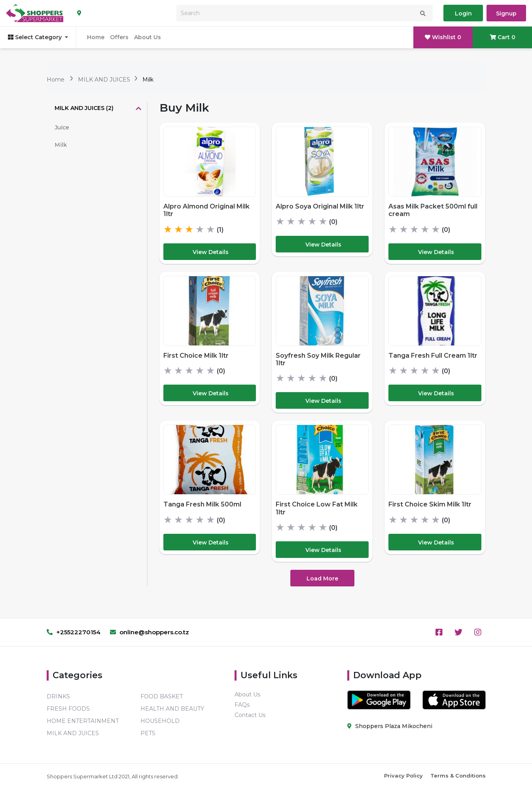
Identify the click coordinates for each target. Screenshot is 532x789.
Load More (322, 578)
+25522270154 (74, 632)
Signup (506, 13)
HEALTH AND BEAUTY (172, 709)
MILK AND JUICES (105, 80)
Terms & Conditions (458, 776)
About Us (148, 37)
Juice (62, 127)
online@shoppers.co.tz (150, 632)
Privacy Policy (403, 776)
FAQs (242, 705)
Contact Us (250, 715)
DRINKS (58, 696)
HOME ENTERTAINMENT (83, 721)
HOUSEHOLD (160, 721)
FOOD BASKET (162, 696)
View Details (211, 252)
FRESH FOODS (68, 709)
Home (96, 37)
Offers (119, 37)
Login (463, 13)
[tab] (97, 109)
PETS (148, 733)
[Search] (305, 13)
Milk (148, 80)
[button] (97, 109)
